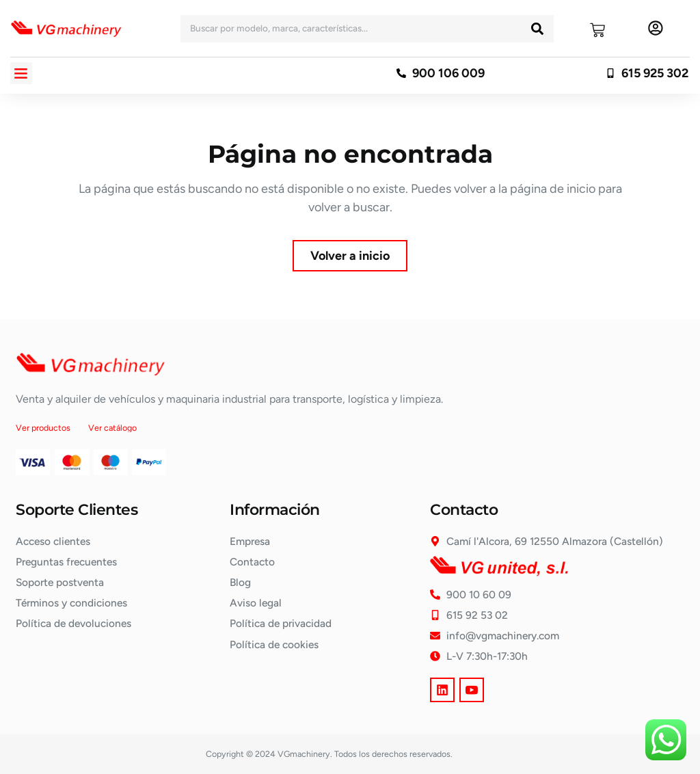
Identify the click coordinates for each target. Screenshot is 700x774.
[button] (21, 73)
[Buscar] (537, 29)
